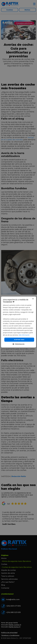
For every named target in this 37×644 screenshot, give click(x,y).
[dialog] (18, 322)
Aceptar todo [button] (19, 340)
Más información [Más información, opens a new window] (24, 335)
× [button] (33, 299)
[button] (19, 344)
